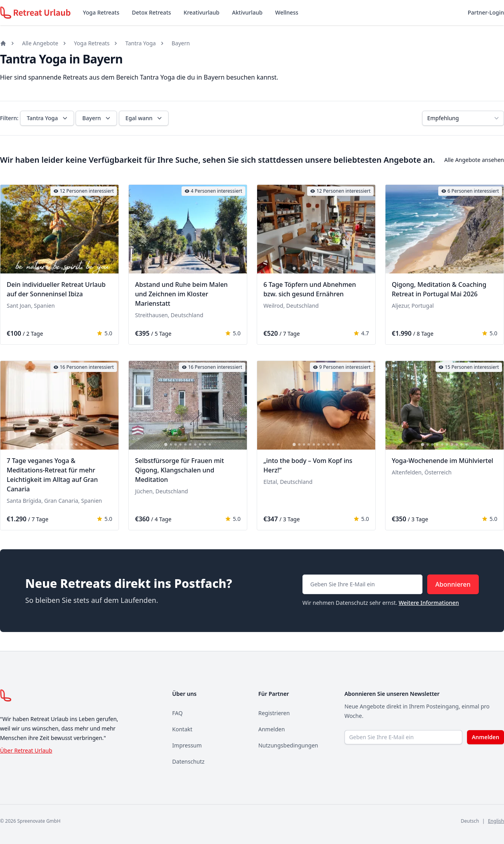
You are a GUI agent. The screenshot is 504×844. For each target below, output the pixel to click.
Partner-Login (486, 12)
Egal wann (145, 118)
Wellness (287, 12)
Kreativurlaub (201, 12)
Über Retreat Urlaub (26, 750)
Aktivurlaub (247, 12)
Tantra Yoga (140, 43)
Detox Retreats (151, 12)
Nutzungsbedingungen (288, 745)
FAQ (177, 713)
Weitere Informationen (429, 603)
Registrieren (274, 713)
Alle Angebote (40, 43)
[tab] (37, 268)
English (496, 821)
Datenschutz (188, 761)
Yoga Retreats (101, 12)
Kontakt (182, 729)
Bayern (181, 43)
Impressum (187, 745)
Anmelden (271, 729)
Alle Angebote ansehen (474, 160)
